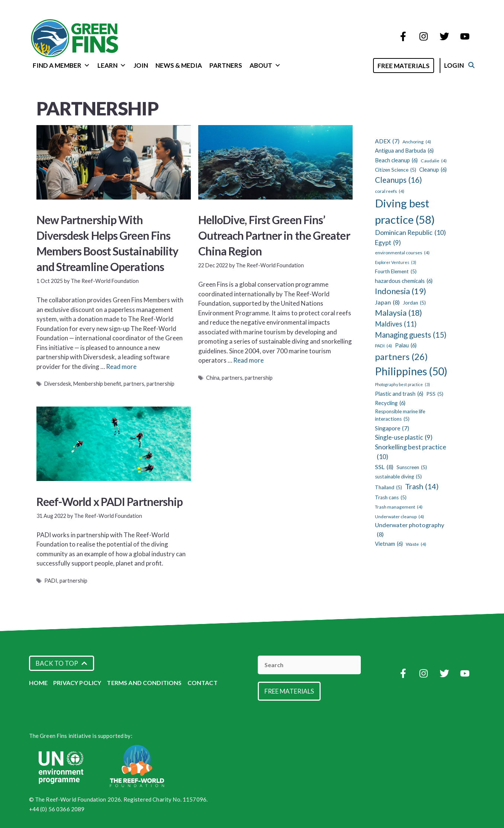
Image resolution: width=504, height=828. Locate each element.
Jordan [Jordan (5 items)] (414, 303)
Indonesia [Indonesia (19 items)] (401, 291)
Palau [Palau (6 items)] (406, 345)
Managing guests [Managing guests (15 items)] (411, 335)
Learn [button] (112, 65)
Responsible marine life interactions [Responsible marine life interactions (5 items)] (400, 416)
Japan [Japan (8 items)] (387, 302)
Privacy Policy (77, 683)
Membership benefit (97, 384)
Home (38, 683)
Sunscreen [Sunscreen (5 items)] (412, 467)
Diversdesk (58, 384)
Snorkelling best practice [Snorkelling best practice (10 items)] (411, 453)
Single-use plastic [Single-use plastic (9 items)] (404, 437)
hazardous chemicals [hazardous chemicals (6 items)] (404, 281)
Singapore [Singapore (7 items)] (392, 428)
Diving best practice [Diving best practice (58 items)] (405, 212)
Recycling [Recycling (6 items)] (390, 403)
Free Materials (411, 66)
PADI (51, 581)
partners (134, 384)
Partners (226, 65)
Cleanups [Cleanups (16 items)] (398, 180)
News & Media (179, 65)
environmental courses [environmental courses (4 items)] (402, 253)
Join (141, 65)
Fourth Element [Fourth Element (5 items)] (396, 271)
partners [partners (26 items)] (401, 357)
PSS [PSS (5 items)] (435, 394)
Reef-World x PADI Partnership (110, 501)
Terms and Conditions (144, 683)
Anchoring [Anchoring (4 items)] (417, 142)
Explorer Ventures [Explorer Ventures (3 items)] (396, 262)
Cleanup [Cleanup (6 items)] (433, 170)
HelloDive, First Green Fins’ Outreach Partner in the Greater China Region (274, 235)
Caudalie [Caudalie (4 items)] (434, 161)
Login (462, 65)
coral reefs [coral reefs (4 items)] (390, 191)
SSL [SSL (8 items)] (384, 467)
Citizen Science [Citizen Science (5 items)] (396, 170)
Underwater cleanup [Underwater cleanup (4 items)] (399, 517)
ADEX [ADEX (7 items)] (387, 141)
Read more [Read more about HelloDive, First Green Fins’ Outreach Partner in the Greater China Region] (248, 360)
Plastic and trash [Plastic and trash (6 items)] (399, 394)
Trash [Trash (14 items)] (422, 487)
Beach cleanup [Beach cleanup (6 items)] (396, 160)
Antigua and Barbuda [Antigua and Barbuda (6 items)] (404, 151)
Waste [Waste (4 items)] (416, 544)
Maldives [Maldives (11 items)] (396, 324)
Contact (203, 683)
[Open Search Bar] (371, 65)
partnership (160, 384)
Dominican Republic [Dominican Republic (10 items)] (410, 233)
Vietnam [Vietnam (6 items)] (389, 544)
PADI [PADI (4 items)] (383, 346)
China (213, 378)
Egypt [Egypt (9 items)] (388, 243)
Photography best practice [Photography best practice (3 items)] (402, 385)
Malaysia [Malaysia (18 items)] (399, 313)
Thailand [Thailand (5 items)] (389, 487)
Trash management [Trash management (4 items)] (399, 507)
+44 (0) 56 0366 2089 (57, 809)
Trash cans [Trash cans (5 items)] (391, 497)
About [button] (265, 65)
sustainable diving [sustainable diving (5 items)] (398, 477)
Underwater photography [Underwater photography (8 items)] (410, 530)
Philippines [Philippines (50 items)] (411, 371)
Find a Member (61, 65)
